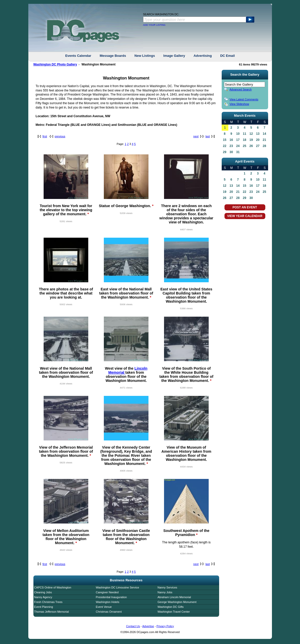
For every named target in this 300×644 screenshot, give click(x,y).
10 (238, 134)
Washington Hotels (108, 602)
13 (258, 134)
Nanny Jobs (165, 592)
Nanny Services (167, 587)
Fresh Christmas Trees (48, 602)
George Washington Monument (177, 602)
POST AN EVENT (245, 207)
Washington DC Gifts (171, 607)
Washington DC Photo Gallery (55, 64)
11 (245, 134)
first (45, 136)
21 (264, 140)
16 (231, 140)
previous (60, 136)
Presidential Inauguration (111, 597)
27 (258, 146)
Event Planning (44, 607)
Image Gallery (174, 56)
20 (258, 140)
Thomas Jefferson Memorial (52, 612)
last (208, 136)
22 (225, 146)
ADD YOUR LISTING (154, 25)
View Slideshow (239, 104)
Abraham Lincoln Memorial (174, 597)
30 (231, 152)
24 (238, 146)
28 (264, 146)
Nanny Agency (43, 597)
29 (225, 152)
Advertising (203, 56)
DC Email (227, 56)
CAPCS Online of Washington (53, 587)
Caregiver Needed (107, 592)
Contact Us (133, 626)
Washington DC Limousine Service (118, 587)
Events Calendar (78, 56)
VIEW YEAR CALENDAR (245, 216)
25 (245, 146)
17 (238, 140)
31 (238, 152)
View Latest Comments (244, 99)
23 (231, 146)
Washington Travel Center (174, 612)
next (196, 136)
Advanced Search (241, 89)
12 (251, 134)
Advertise (148, 626)
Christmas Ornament (109, 612)
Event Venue (104, 607)
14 (264, 134)
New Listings (145, 56)
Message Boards (113, 56)
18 (245, 140)
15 (225, 140)
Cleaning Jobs (43, 592)
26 (251, 146)
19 (251, 140)
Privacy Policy (165, 626)
